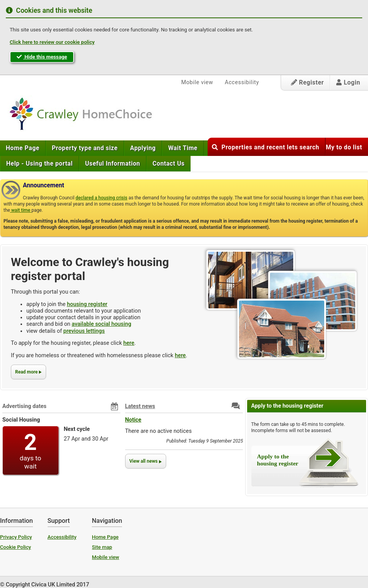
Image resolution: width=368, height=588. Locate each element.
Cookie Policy (15, 547)
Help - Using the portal (40, 164)
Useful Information (113, 164)
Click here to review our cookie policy (52, 42)
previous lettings (84, 331)
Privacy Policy (16, 537)
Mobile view (197, 82)
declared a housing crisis (101, 198)
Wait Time (183, 148)
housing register (87, 304)
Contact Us (169, 164)
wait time (21, 210)
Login (348, 82)
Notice (133, 420)
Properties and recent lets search (266, 147)
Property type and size (85, 148)
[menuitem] (23, 148)
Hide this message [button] (42, 57)
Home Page (23, 148)
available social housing (101, 324)
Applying (143, 148)
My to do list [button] (344, 147)
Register (308, 82)
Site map (102, 547)
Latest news (140, 406)
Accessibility (242, 82)
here (129, 343)
